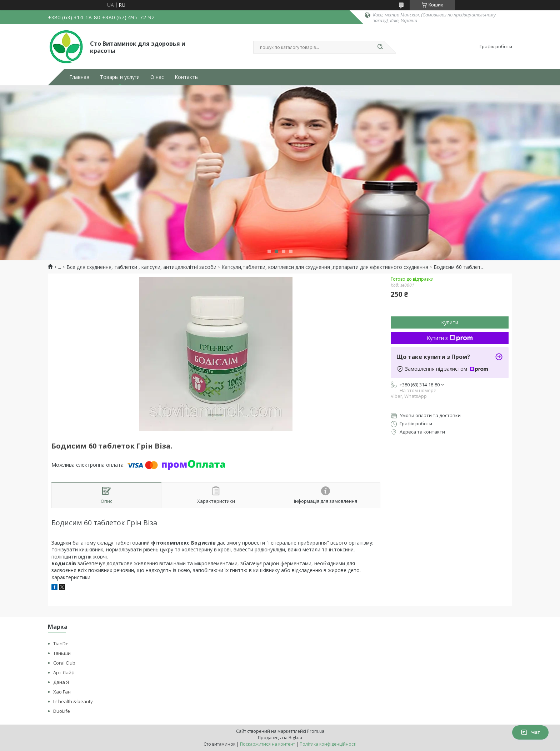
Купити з (450, 338)
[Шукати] (380, 47)
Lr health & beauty (73, 701)
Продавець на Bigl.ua (280, 738)
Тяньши (62, 653)
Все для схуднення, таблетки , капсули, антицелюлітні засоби (141, 267)
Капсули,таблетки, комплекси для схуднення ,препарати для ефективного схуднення (325, 267)
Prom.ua (316, 731)
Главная (79, 77)
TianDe (61, 644)
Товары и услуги (120, 77)
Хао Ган (62, 692)
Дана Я (61, 682)
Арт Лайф (64, 672)
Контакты (187, 77)
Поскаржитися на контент (267, 744)
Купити (450, 322)
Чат (530, 732)
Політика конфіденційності (328, 744)
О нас (157, 77)
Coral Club (64, 663)
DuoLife (62, 711)
